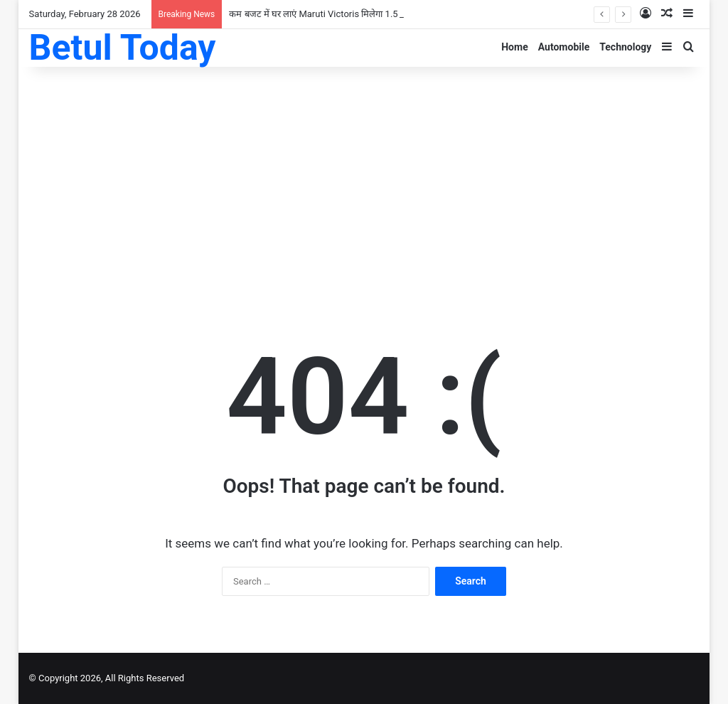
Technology (625, 47)
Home (514, 47)
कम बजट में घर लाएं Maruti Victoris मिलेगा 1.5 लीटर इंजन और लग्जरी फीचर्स (364, 14)
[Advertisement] (364, 181)
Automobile (564, 47)
